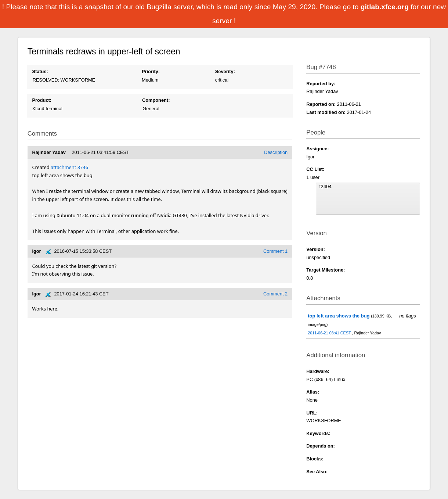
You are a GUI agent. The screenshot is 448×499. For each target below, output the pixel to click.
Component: (156, 100)
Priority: (151, 71)
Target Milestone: (326, 270)
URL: (312, 413)
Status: (40, 71)
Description (276, 152)
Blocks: (315, 459)
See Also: (317, 472)
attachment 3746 (69, 167)
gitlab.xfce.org (386, 7)
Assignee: (317, 149)
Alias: (313, 392)
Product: (42, 100)
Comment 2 (275, 294)
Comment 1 (275, 251)
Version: (316, 249)
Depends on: (321, 446)
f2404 (368, 187)
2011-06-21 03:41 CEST (330, 333)
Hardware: (318, 371)
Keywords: (318, 433)
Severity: (225, 71)
